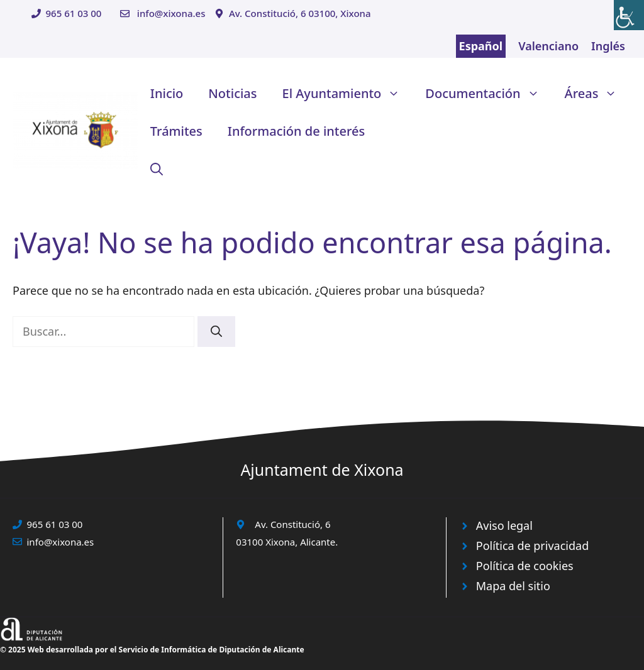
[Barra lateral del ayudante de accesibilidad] (629, 15)
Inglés (608, 46)
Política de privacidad (532, 546)
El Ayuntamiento (348, 94)
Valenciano (548, 46)
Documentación (488, 94)
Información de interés (296, 131)
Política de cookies (525, 566)
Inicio (167, 93)
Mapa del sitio (513, 586)
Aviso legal (504, 525)
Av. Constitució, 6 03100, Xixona (300, 13)
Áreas (597, 94)
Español (481, 46)
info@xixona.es (171, 13)
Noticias (232, 93)
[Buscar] (216, 332)
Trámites (176, 131)
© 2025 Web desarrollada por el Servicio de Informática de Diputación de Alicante (152, 650)
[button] (157, 169)
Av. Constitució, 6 (292, 524)
